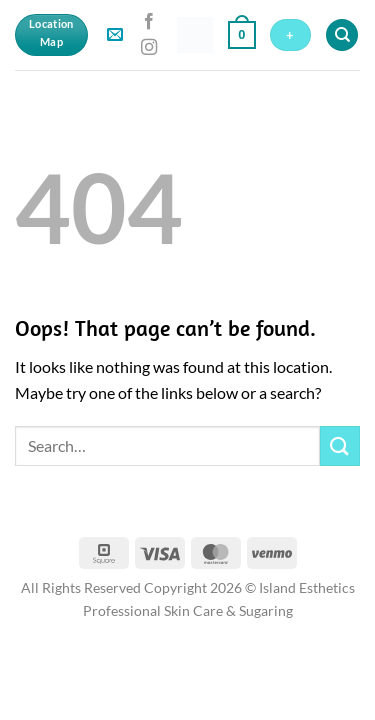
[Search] (342, 35)
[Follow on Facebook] (149, 22)
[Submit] (340, 445)
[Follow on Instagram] (149, 48)
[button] (115, 35)
